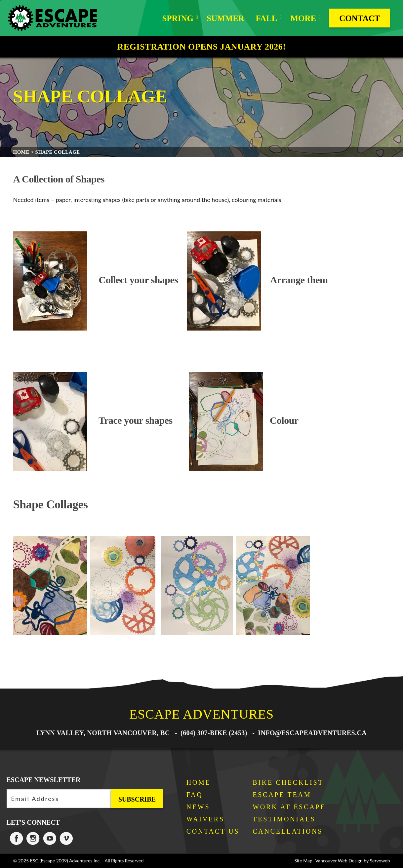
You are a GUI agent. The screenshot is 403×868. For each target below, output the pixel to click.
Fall (266, 18)
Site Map (303, 861)
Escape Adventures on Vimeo (66, 839)
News (198, 807)
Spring (178, 18)
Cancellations (288, 831)
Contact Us (213, 831)
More (303, 18)
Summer (225, 18)
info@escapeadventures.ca (312, 733)
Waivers (205, 819)
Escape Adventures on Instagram (33, 839)
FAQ (195, 795)
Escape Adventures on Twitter (50, 839)
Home (199, 782)
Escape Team (282, 795)
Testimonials (284, 819)
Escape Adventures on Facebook (17, 839)
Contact (360, 18)
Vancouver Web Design (339, 861)
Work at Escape (289, 807)
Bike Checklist (288, 782)
